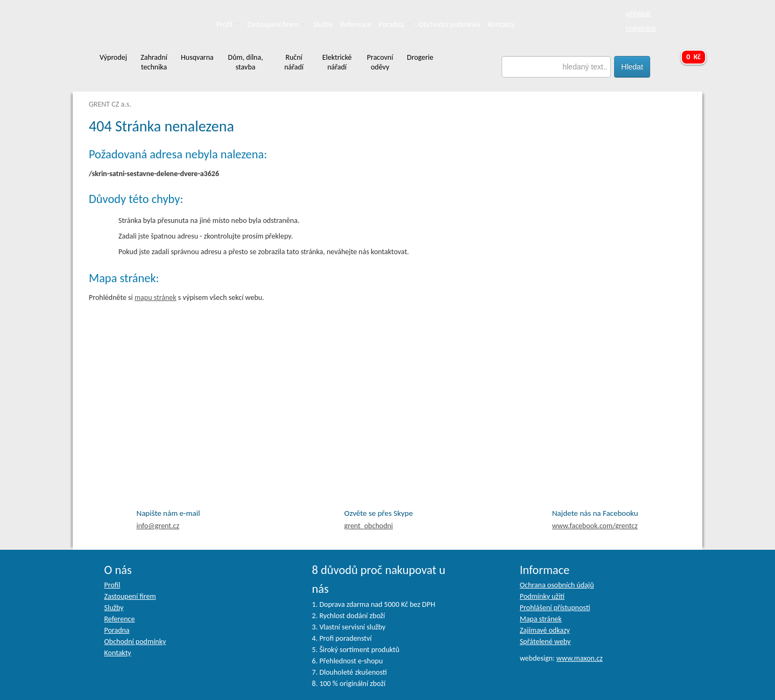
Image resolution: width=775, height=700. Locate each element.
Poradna (395, 24)
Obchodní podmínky (450, 24)
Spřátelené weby (545, 642)
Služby (323, 24)
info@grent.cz (158, 526)
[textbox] (556, 67)
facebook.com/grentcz (595, 526)
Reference (356, 24)
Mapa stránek (541, 619)
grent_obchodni (369, 526)
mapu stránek (156, 297)
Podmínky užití (542, 596)
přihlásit (638, 14)
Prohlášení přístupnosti (555, 608)
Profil (228, 24)
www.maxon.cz (580, 658)
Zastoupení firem (276, 24)
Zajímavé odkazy (545, 630)
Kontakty (502, 24)
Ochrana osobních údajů (557, 585)
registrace (641, 28)
